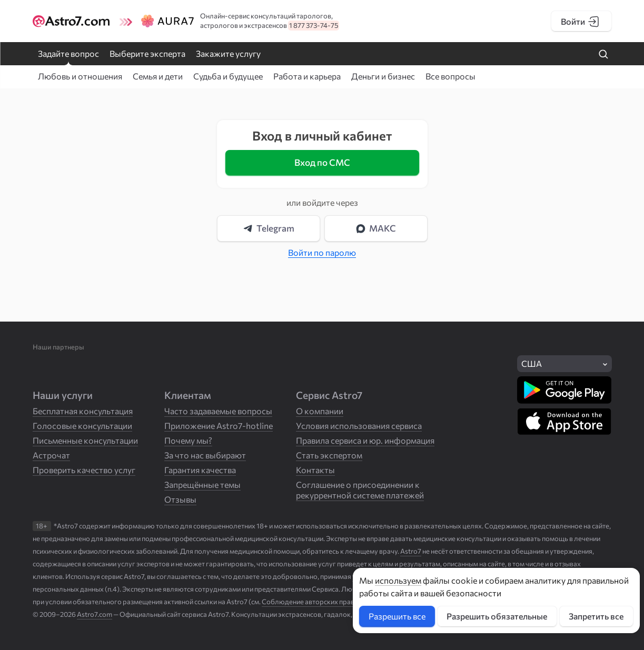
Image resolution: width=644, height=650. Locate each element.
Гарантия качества (200, 470)
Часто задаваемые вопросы (218, 411)
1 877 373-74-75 (314, 25)
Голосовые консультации (82, 426)
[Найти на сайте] (603, 55)
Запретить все (596, 616)
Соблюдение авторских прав (308, 602)
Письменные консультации (85, 440)
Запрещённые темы (202, 484)
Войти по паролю (322, 252)
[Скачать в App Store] (564, 422)
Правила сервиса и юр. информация (365, 440)
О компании (320, 411)
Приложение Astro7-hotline (219, 426)
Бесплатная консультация (83, 411)
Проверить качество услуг (84, 470)
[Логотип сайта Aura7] (158, 21)
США (532, 363)
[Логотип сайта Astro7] (73, 21)
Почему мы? (188, 440)
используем (398, 580)
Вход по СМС (322, 162)
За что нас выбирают (205, 455)
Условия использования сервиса (359, 426)
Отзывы (180, 499)
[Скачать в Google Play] (564, 390)
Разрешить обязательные (497, 616)
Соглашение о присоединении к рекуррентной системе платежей (360, 490)
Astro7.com (95, 614)
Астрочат (51, 455)
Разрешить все (397, 616)
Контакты (315, 470)
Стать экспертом (329, 455)
